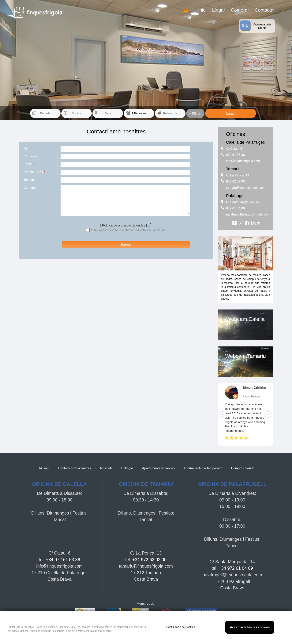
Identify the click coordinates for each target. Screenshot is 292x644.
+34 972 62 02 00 (149, 560)
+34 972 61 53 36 (63, 560)
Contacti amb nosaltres (75, 468)
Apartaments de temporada (203, 468)
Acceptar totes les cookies (250, 627)
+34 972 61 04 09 (236, 568)
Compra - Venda (243, 468)
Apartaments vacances (159, 468)
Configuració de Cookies (181, 627)
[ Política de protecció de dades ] (126, 225)
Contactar (265, 10)
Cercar (231, 114)
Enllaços (127, 468)
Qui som (44, 468)
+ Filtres (195, 114)
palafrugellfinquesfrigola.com (248, 214)
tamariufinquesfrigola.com (246, 188)
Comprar (240, 10)
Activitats (106, 468)
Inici (202, 10)
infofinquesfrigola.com (243, 161)
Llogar (219, 10)
